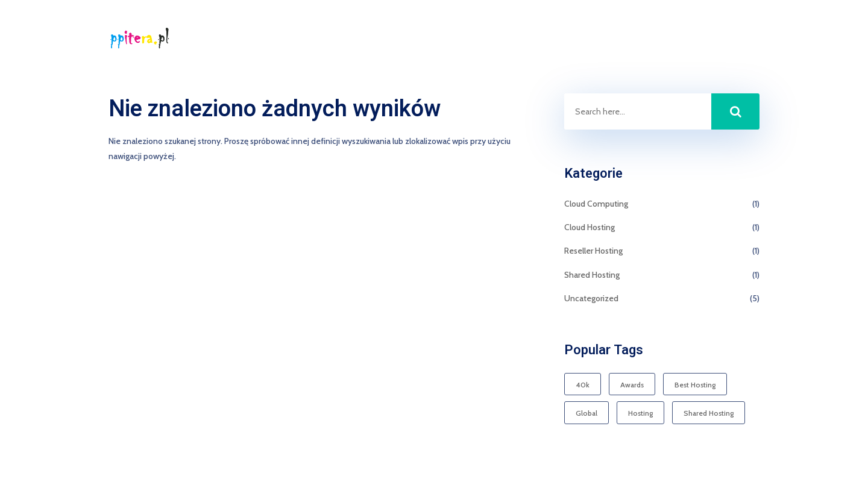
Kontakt (744, 39)
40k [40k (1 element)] (583, 385)
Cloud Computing (596, 204)
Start (699, 39)
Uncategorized (591, 298)
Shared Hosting (592, 275)
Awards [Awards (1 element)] (632, 385)
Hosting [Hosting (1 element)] (640, 413)
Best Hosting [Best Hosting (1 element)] (695, 385)
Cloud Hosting (590, 227)
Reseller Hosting (593, 251)
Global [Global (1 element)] (587, 413)
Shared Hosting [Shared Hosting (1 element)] (709, 413)
